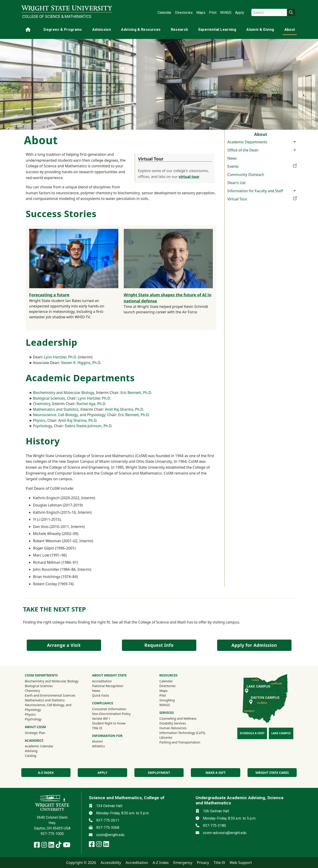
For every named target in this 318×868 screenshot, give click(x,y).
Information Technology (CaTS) (182, 733)
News (232, 158)
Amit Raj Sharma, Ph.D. (124, 409)
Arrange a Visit (64, 645)
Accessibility (111, 863)
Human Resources (173, 728)
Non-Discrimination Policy (111, 714)
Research (180, 30)
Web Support (241, 863)
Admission (102, 30)
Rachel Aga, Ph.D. (91, 404)
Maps (201, 13)
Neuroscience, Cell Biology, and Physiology (69, 415)
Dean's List (236, 183)
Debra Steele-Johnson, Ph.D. (89, 426)
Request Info (159, 645)
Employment (159, 773)
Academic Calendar (39, 746)
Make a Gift (216, 773)
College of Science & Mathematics (57, 17)
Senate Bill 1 (101, 718)
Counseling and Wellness (178, 718)
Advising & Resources (141, 30)
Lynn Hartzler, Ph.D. (61, 357)
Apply (240, 13)
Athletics (104, 746)
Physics (30, 714)
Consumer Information (109, 709)
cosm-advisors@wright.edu (225, 833)
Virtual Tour (262, 199)
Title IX (97, 728)
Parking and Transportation (180, 742)
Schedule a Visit (252, 733)
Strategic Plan (35, 733)
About (290, 30)
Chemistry (33, 691)
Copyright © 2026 (81, 863)
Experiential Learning (217, 30)
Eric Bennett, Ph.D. (136, 393)
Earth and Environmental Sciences (50, 695)
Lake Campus (281, 733)
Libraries (166, 737)
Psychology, (44, 426)
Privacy (203, 863)
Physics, (40, 420)
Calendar (164, 13)
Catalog (31, 756)
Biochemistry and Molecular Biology (64, 393)
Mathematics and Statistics (45, 700)
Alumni (103, 741)
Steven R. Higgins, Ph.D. (81, 363)
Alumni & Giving (260, 30)
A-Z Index (161, 863)
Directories (184, 13)
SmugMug (173, 700)
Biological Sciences (49, 398)
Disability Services (173, 723)
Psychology (33, 719)
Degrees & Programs (63, 30)
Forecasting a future (49, 295)
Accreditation (102, 681)
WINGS (226, 13)
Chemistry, (43, 404)
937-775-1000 (52, 834)
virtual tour (189, 177)
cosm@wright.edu (110, 835)
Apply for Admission (254, 645)
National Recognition (108, 686)
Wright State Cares (272, 773)
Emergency (183, 863)
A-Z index (46, 773)
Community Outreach (246, 175)
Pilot (213, 13)
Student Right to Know (109, 723)
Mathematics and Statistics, (56, 409)
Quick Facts (101, 695)
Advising (31, 751)
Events (262, 166)
